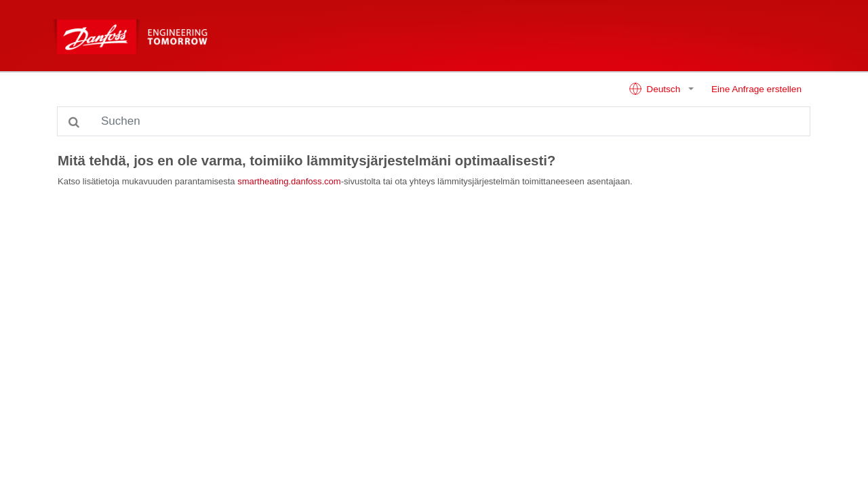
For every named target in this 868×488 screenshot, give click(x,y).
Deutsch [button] (656, 89)
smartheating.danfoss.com (289, 181)
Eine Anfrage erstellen (756, 89)
